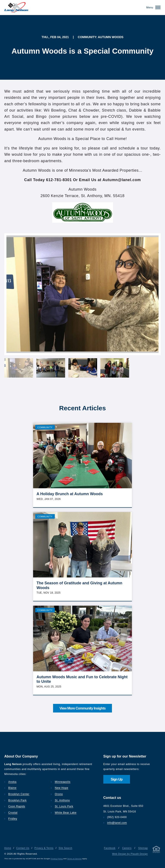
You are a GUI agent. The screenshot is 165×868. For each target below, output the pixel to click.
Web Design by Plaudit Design (130, 854)
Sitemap (143, 848)
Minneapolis (63, 782)
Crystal (13, 813)
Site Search (66, 848)
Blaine (12, 788)
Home (8, 848)
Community (45, 427)
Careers (127, 848)
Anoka (12, 782)
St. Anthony (62, 800)
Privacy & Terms (44, 848)
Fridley (13, 819)
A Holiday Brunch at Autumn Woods (70, 494)
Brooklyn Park (18, 800)
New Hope (62, 788)
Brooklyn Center (19, 794)
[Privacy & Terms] (156, 850)
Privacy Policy (57, 859)
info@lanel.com (117, 823)
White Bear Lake (66, 813)
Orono (59, 794)
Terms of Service (74, 859)
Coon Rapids (17, 806)
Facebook (110, 848)
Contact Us (23, 848)
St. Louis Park (64, 806)
